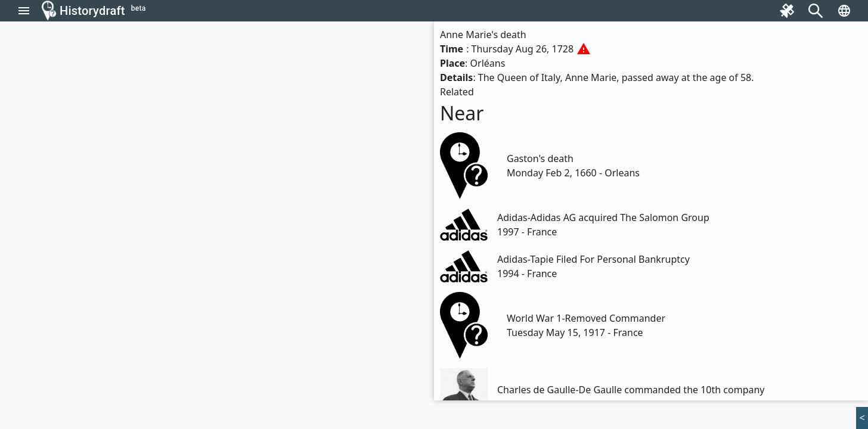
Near (462, 113)
